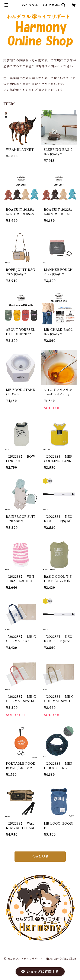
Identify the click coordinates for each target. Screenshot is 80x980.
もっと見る (40, 857)
